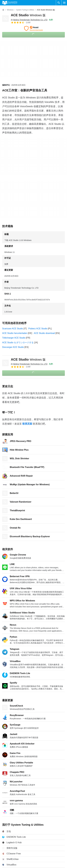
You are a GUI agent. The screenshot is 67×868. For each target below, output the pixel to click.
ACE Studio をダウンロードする (18, 343)
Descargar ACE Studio (13, 347)
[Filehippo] (10, 3)
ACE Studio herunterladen (15, 333)
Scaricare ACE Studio (13, 329)
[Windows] (10, 10)
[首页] (3, 10)
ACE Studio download (44, 333)
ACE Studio (28, 15)
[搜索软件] (59, 3)
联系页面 (27, 424)
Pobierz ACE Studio (38, 329)
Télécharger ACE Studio (14, 338)
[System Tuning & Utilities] (25, 10)
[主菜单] (64, 3)
